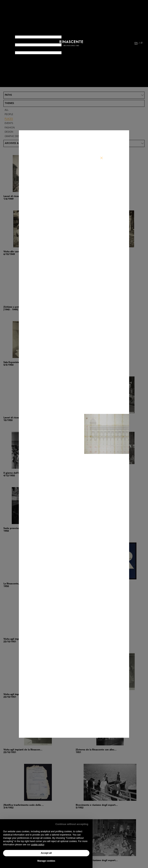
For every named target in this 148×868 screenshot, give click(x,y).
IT (142, 43)
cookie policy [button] (38, 845)
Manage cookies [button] (46, 861)
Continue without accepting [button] (72, 824)
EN (136, 43)
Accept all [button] (46, 853)
